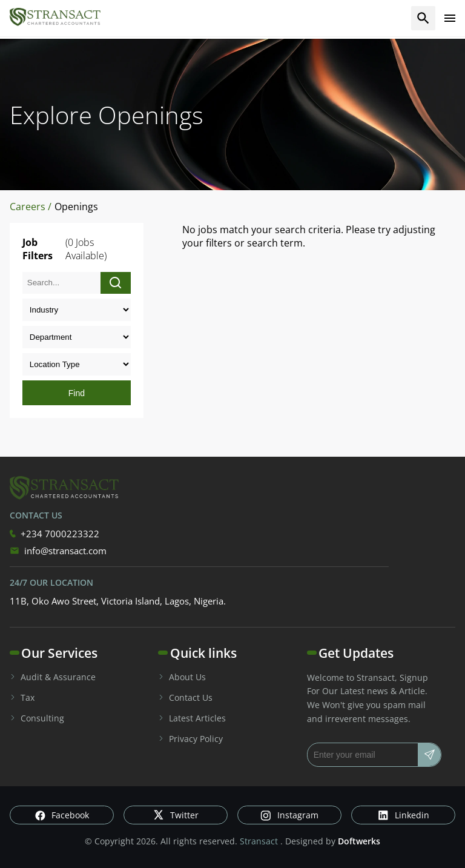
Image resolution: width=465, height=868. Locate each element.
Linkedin (404, 815)
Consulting (37, 718)
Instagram (289, 815)
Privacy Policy (190, 739)
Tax (22, 697)
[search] (423, 18)
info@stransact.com (58, 551)
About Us (182, 677)
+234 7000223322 (54, 534)
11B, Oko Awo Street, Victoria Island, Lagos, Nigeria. (118, 601)
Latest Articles (192, 718)
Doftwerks (359, 841)
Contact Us (185, 697)
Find (77, 393)
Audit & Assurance (53, 677)
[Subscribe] (429, 755)
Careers (29, 207)
